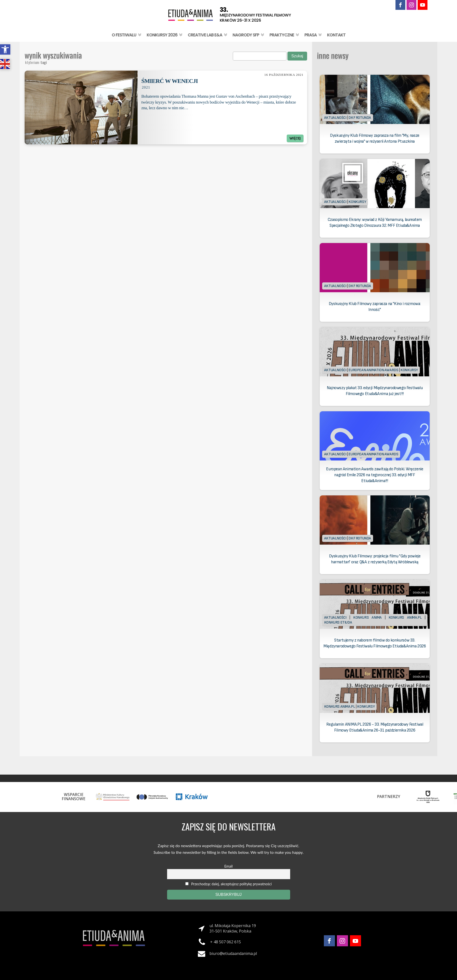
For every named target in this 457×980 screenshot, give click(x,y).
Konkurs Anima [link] (367, 618)
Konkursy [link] (357, 202)
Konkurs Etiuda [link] (338, 622)
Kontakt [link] (336, 35)
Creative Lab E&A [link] (208, 35)
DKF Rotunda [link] (360, 118)
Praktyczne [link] (285, 35)
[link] (5, 49)
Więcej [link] (295, 138)
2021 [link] (146, 87)
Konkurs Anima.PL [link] (405, 618)
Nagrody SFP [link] (249, 35)
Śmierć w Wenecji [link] (170, 81)
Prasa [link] (314, 35)
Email (229, 866)
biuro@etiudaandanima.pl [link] (233, 953)
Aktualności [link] (335, 118)
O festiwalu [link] (127, 35)
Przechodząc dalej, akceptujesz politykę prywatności (228, 884)
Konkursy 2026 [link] (165, 35)
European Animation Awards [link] (373, 370)
